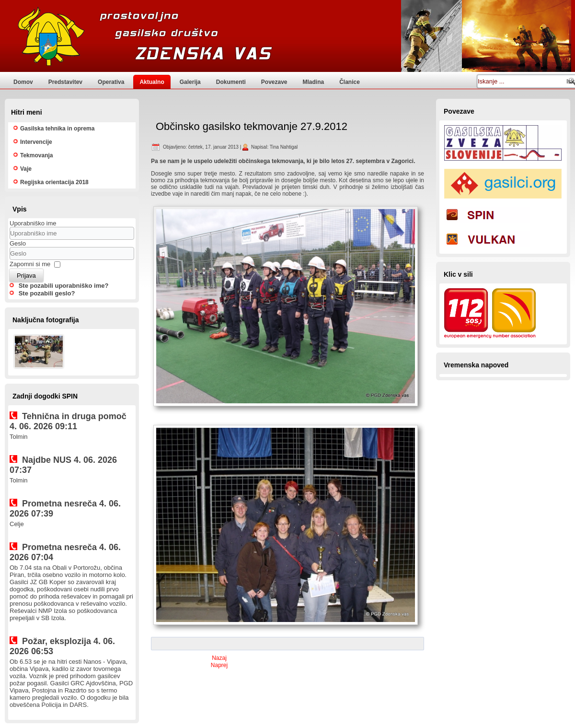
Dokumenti (231, 82)
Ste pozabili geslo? (47, 293)
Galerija (190, 82)
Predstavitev (65, 82)
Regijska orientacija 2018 (54, 182)
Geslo (18, 243)
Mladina (314, 82)
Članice (350, 82)
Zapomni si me (30, 264)
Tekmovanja (36, 155)
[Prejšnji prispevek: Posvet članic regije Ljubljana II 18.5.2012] (219, 658)
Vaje (26, 169)
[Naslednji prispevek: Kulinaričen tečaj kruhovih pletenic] (219, 665)
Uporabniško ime (33, 223)
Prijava (26, 276)
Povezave (274, 82)
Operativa (111, 82)
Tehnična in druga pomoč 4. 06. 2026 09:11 (68, 421)
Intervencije (36, 142)
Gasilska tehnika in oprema (57, 129)
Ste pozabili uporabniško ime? (64, 286)
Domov (23, 82)
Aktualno (152, 82)
